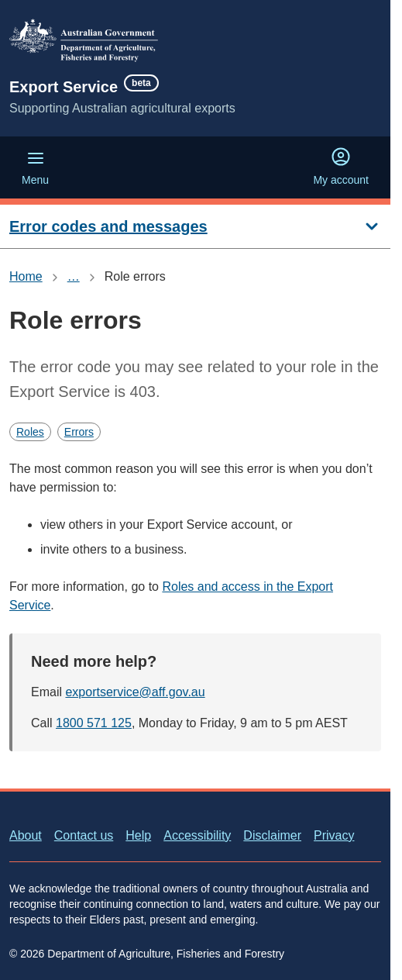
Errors (79, 432)
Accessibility (197, 835)
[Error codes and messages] (195, 227)
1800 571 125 (94, 723)
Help (138, 835)
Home (26, 276)
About (26, 835)
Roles (30, 432)
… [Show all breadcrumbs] (74, 276)
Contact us (84, 835)
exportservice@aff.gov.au (135, 692)
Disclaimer (272, 835)
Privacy (334, 835)
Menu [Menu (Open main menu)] (35, 167)
